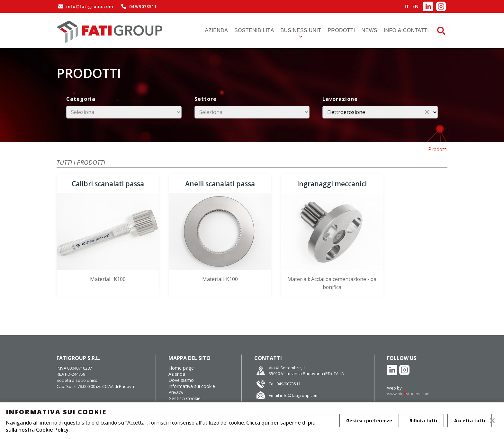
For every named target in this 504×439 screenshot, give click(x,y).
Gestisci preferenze (369, 421)
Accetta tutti (470, 421)
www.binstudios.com (408, 382)
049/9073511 (138, 6)
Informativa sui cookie (192, 374)
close (427, 112)
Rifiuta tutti (423, 421)
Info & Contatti (406, 30)
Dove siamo (181, 368)
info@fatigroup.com (85, 6)
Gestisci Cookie (184, 386)
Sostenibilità (254, 30)
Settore (206, 99)
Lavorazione (340, 99)
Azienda (217, 30)
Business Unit (301, 30)
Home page (181, 356)
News (369, 30)
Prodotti (341, 30)
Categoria (81, 99)
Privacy (176, 380)
